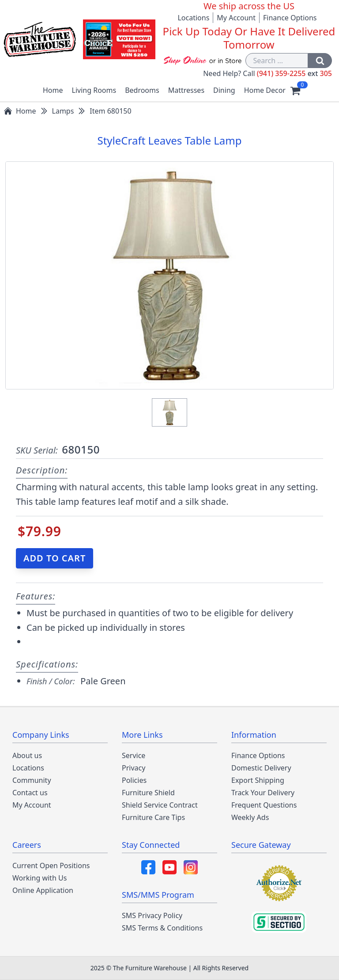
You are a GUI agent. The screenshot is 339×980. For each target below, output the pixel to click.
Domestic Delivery (261, 768)
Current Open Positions (51, 866)
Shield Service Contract (160, 805)
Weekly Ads (250, 817)
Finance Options (290, 18)
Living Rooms (94, 90)
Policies (134, 780)
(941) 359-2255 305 (294, 73)
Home (53, 90)
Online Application (43, 890)
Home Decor (265, 90)
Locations (193, 18)
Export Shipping (258, 780)
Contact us (30, 793)
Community (32, 780)
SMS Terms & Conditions (162, 928)
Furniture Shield (148, 793)
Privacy (134, 768)
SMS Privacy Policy (152, 915)
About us (27, 755)
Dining (224, 90)
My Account (236, 18)
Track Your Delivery (263, 793)
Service (134, 755)
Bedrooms (142, 90)
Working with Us (40, 878)
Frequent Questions (264, 805)
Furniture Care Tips (153, 817)
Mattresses (186, 90)
